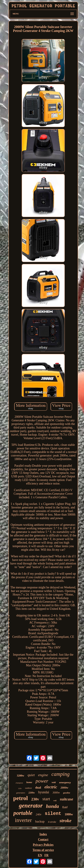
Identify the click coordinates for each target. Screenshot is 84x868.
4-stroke (52, 822)
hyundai (44, 792)
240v (39, 814)
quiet (31, 775)
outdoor (28, 788)
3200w (21, 776)
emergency (65, 783)
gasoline (67, 793)
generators (21, 793)
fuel (65, 807)
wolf (55, 801)
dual (38, 788)
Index (43, 834)
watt (54, 782)
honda (52, 806)
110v (20, 788)
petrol (21, 798)
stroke (66, 821)
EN (40, 855)
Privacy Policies (43, 845)
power (42, 781)
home (29, 782)
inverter (23, 820)
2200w (32, 793)
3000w (56, 793)
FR (46, 855)
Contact (43, 839)
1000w (69, 814)
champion (19, 783)
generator (31, 806)
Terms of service (43, 850)
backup (40, 821)
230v (35, 799)
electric (51, 787)
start (46, 799)
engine (43, 775)
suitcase (67, 799)
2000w (64, 788)
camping (60, 774)
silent (53, 814)
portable (23, 813)
